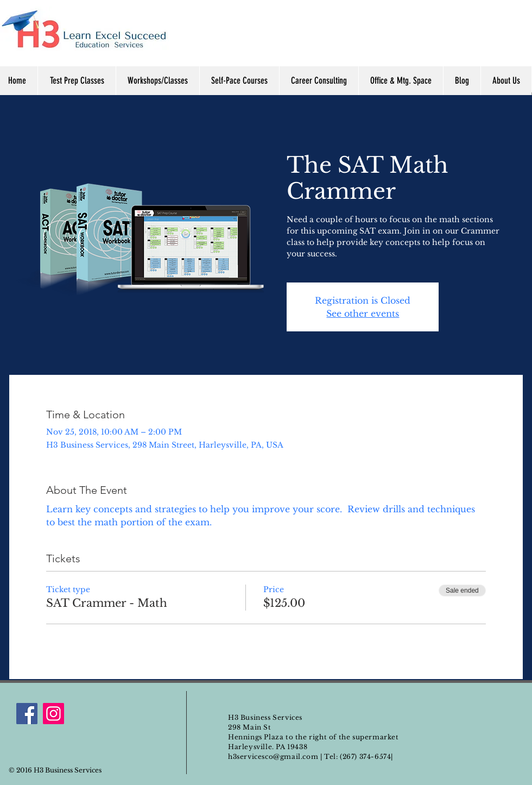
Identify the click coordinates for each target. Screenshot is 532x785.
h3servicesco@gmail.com (273, 756)
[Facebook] (27, 714)
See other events (363, 313)
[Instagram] (53, 714)
